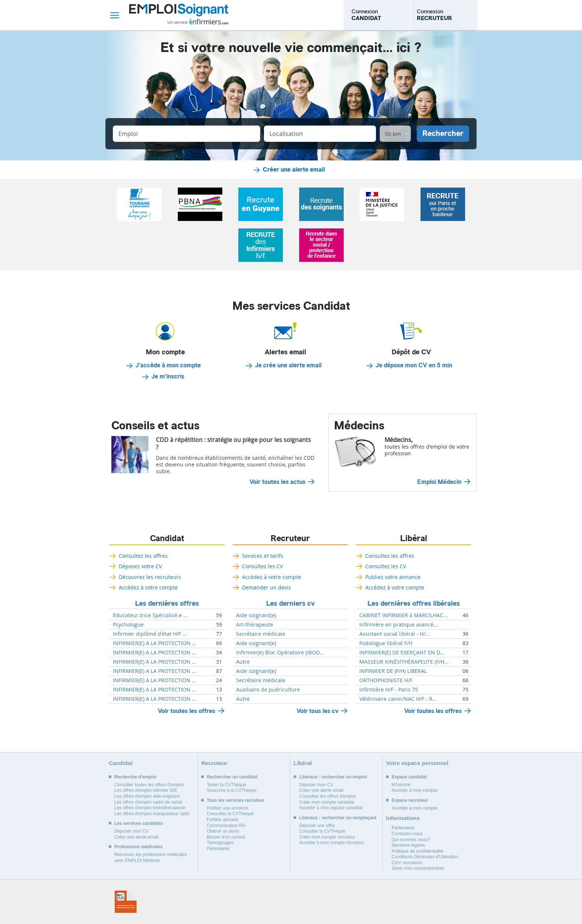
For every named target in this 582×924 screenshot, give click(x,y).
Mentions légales (408, 845)
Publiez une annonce (228, 808)
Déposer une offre (317, 826)
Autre (243, 662)
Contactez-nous (407, 834)
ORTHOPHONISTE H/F (386, 680)
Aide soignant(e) (256, 615)
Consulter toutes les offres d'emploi (149, 785)
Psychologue (128, 625)
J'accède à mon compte (168, 365)
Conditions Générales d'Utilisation (425, 857)
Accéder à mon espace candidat (331, 808)
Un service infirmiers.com (198, 22)
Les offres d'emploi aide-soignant (147, 796)
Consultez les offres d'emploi (328, 796)
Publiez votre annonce (393, 577)
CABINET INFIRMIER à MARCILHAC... (403, 615)
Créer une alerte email (294, 170)
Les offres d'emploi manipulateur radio (152, 814)
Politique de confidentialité (417, 851)
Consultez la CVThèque (230, 814)
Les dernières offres (167, 603)
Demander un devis (267, 587)
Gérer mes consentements (418, 868)
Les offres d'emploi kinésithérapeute (150, 808)
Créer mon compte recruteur (327, 837)
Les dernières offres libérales (414, 603)
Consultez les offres (143, 556)
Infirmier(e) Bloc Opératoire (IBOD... (280, 653)
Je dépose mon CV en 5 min (414, 365)
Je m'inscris (168, 377)
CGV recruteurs (407, 863)
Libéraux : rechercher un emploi (333, 777)
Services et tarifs (263, 556)
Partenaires (218, 849)
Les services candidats (139, 823)
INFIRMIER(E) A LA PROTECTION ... (155, 643)
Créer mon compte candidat (327, 802)
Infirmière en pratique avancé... (399, 625)
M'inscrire (401, 785)
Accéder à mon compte (414, 790)
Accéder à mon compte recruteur (332, 843)
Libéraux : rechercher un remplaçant (338, 818)
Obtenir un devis (223, 831)
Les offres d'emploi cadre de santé (148, 802)
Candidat (167, 539)
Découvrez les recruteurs (150, 577)
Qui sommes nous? (411, 840)
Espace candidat (409, 777)
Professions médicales (138, 847)
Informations (403, 818)
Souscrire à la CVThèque (232, 790)
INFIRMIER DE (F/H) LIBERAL (393, 671)
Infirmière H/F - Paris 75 (389, 690)
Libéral (414, 539)
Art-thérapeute (255, 625)
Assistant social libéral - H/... (395, 634)
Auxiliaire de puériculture (268, 690)
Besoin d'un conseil (226, 837)
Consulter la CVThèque (322, 831)
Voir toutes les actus (277, 482)
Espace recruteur (410, 800)
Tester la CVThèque (226, 785)
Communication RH (226, 826)
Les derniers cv (290, 603)
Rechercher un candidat (232, 777)
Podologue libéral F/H (386, 643)
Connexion (366, 15)
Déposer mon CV (131, 831)
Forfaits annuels (223, 820)
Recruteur (290, 539)
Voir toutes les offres (187, 711)
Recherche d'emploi (135, 777)
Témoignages (220, 843)
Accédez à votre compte (148, 587)
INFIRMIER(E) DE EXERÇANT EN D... (402, 653)
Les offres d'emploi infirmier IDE (146, 790)
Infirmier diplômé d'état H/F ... (150, 634)
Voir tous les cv (318, 711)
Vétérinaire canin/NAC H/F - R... (398, 699)
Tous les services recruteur (236, 800)
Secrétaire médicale (261, 634)
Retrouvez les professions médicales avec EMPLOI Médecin (151, 858)
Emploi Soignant (179, 15)
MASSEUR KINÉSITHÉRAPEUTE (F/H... (404, 662)
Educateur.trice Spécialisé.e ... (150, 615)
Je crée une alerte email (288, 365)
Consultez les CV (262, 566)
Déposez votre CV (140, 566)
